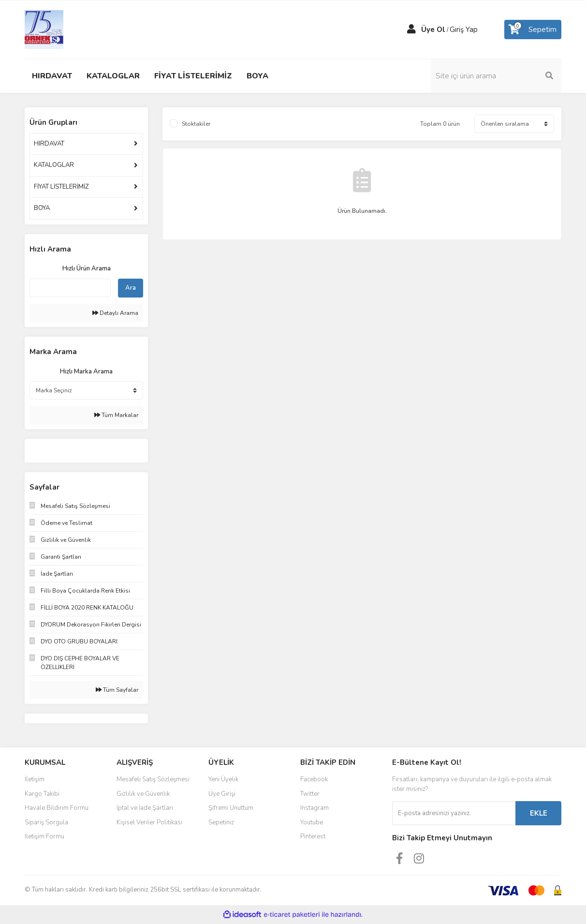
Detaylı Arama (115, 313)
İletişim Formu (44, 836)
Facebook (314, 779)
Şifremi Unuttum (231, 808)
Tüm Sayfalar (117, 690)
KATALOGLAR (54, 165)
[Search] (496, 76)
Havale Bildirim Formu (57, 808)
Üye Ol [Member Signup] (433, 30)
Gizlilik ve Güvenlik (143, 794)
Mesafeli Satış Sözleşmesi (153, 779)
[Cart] (533, 30)
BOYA (42, 208)
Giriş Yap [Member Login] (464, 30)
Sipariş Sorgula (46, 822)
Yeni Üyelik (223, 779)
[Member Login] (411, 30)
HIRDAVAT (49, 144)
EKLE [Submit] (539, 813)
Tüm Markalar (116, 415)
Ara (131, 288)
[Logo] (44, 29)
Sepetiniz (221, 822)
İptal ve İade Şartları (145, 808)
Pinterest (313, 836)
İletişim (35, 779)
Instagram (315, 808)
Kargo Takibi (42, 794)
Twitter (310, 794)
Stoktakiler (196, 124)
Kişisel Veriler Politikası (149, 822)
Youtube (312, 822)
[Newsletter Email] (454, 813)
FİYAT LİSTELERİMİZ (61, 187)
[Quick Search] (70, 288)
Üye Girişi (222, 794)
